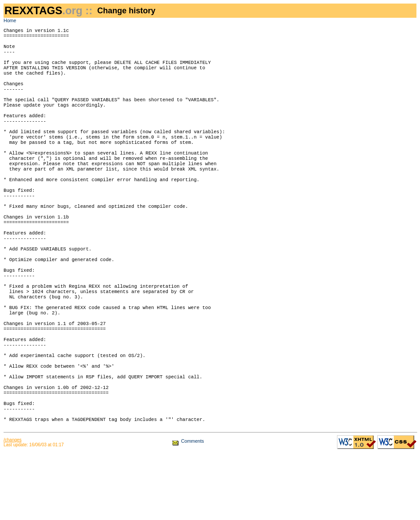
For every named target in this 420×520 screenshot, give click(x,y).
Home (10, 20)
